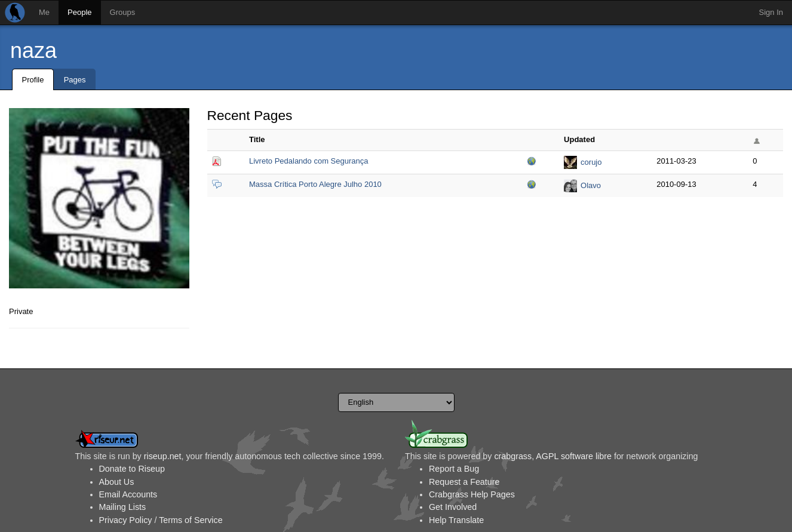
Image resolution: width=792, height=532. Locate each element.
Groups (123, 12)
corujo (591, 162)
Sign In (771, 12)
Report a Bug (454, 469)
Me (44, 12)
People (79, 12)
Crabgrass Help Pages (472, 494)
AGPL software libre (574, 456)
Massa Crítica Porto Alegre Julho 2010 (315, 184)
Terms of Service (191, 520)
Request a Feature (464, 482)
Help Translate (456, 520)
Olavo (591, 185)
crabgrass (513, 456)
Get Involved (453, 507)
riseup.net (163, 456)
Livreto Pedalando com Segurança (308, 161)
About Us (117, 482)
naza (33, 50)
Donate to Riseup (132, 469)
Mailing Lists (123, 507)
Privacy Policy (126, 520)
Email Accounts (128, 494)
